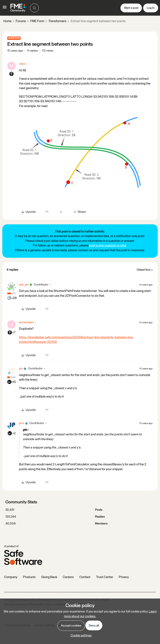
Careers (68, 577)
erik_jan (24, 285)
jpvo (22, 423)
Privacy (124, 577)
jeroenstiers (26, 322)
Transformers (57, 21)
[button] (5, 9)
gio (21, 369)
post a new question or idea (108, 246)
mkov (22, 64)
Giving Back (49, 577)
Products (29, 577)
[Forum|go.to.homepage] (18, 8)
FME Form (37, 21)
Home (7, 21)
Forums (21, 21)
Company (11, 577)
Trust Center (105, 577)
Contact (85, 577)
